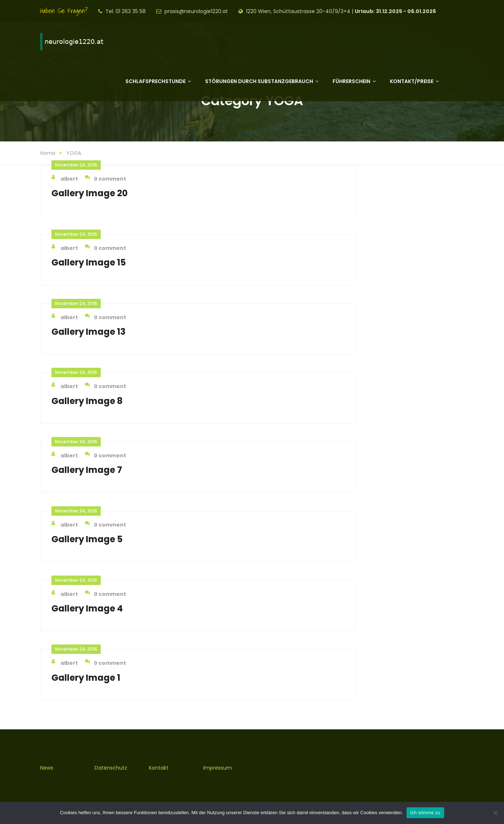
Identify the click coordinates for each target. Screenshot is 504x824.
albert (65, 178)
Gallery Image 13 (88, 332)
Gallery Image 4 (87, 608)
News (47, 768)
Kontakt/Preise (412, 81)
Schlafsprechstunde (155, 81)
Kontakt (159, 768)
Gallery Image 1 (86, 678)
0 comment (105, 178)
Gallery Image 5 (87, 539)
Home (48, 153)
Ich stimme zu (425, 813)
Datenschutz (111, 768)
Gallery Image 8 (87, 401)
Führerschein (351, 81)
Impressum (218, 768)
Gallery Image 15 (89, 262)
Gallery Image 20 (89, 193)
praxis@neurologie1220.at (196, 11)
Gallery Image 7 (87, 470)
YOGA (74, 153)
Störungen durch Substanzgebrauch (259, 81)
